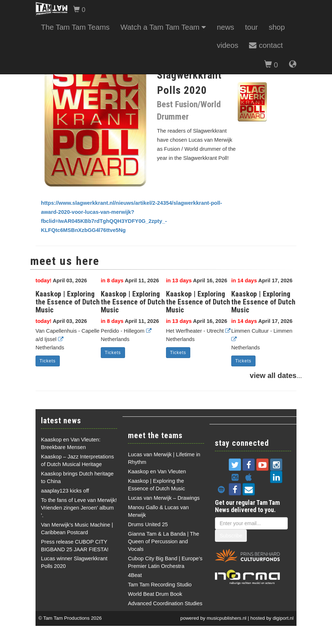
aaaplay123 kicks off (65, 491)
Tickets (48, 361)
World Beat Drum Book (155, 594)
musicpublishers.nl (227, 618)
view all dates (273, 375)
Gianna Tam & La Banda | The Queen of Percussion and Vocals (163, 541)
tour (251, 27)
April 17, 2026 (262, 281)
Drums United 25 (148, 524)
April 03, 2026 (61, 281)
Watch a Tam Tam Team (163, 27)
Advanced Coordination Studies (165, 603)
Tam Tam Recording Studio (160, 585)
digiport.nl (283, 618)
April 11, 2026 (130, 281)
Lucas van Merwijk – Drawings (164, 498)
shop (277, 27)
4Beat (135, 575)
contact (266, 45)
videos (227, 45)
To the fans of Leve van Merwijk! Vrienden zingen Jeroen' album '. (79, 508)
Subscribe (231, 536)
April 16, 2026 (197, 281)
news (225, 27)
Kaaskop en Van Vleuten (157, 471)
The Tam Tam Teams (75, 27)
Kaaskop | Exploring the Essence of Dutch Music (68, 302)
